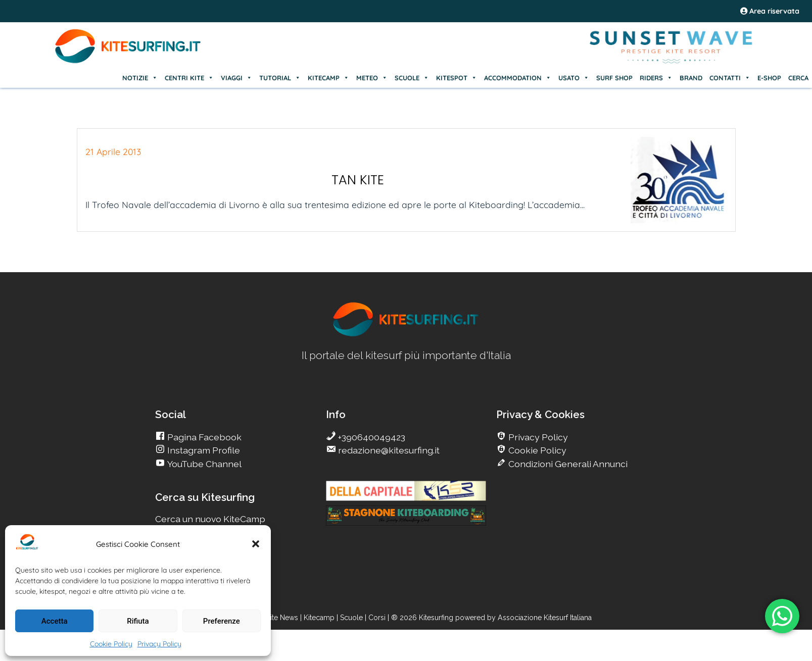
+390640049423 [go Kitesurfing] (371, 437)
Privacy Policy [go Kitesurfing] (537, 437)
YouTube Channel (203, 464)
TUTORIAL (280, 78)
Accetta (55, 621)
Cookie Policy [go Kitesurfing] (536, 450)
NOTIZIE (140, 78)
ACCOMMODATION (518, 78)
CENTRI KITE (189, 78)
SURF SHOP (614, 78)
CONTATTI (730, 78)
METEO (372, 78)
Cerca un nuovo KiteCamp (210, 519)
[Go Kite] (128, 62)
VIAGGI (236, 78)
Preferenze (222, 621)
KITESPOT (457, 78)
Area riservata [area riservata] (770, 11)
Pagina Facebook (203, 437)
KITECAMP (328, 78)
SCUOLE (412, 78)
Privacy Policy (159, 644)
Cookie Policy (111, 644)
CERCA (798, 78)
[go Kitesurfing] (406, 335)
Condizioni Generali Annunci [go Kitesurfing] (567, 464)
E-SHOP (769, 78)
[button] (256, 544)
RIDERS (656, 78)
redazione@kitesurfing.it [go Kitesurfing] (388, 450)
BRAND (691, 78)
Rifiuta (138, 621)
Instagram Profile (203, 450)
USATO (574, 78)
